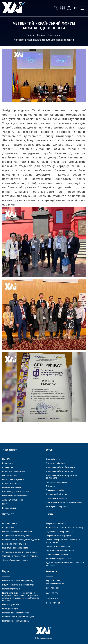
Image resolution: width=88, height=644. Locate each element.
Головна (30, 35)
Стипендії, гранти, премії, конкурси (18, 617)
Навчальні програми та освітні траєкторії (65, 527)
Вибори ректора (10, 508)
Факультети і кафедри (56, 523)
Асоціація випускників (13, 500)
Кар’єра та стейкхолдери (14, 544)
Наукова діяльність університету (18, 581)
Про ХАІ (6, 459)
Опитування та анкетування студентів (20, 556)
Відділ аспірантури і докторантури (18, 585)
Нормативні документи (13, 479)
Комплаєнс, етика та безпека (16, 492)
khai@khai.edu (52, 598)
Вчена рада (8, 467)
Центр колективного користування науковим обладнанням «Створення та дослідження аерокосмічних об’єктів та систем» (21, 597)
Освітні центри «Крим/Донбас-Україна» (64, 502)
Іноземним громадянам (56, 482)
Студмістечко (9, 527)
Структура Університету (14, 471)
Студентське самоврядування (16, 536)
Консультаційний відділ (56, 494)
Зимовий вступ (53, 459)
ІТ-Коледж (50, 486)
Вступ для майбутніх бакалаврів (60, 467)
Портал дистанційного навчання (17, 532)
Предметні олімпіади (55, 463)
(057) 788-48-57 (52, 588)
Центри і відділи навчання (58, 546)
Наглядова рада (10, 475)
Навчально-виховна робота (15, 548)
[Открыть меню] (82, 8)
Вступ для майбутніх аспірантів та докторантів (61, 477)
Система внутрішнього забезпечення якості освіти (63, 541)
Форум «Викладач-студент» (15, 560)
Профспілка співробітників (15, 496)
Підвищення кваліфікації (57, 554)
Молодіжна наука (10, 609)
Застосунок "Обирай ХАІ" (57, 506)
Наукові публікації (11, 605)
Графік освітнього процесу (58, 536)
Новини (41, 35)
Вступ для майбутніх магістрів (59, 471)
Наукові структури (11, 589)
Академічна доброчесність (58, 559)
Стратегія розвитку (11, 483)
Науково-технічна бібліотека (16, 613)
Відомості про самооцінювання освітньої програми (65, 564)
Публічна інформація (12, 488)
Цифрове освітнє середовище (60, 550)
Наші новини (54, 35)
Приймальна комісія (55, 490)
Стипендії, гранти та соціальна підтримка (21, 540)
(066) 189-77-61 (52, 593)
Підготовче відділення (56, 498)
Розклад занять (10, 523)
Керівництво (8, 463)
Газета (5, 504)
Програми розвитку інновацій (16, 621)
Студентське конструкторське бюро (20, 552)
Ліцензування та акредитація (59, 532)
